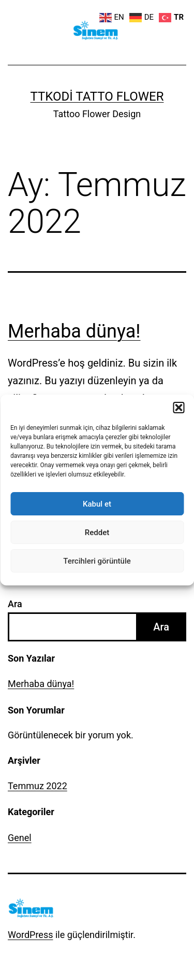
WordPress (30, 935)
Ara (15, 604)
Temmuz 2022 (38, 786)
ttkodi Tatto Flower (97, 96)
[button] (178, 408)
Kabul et (97, 504)
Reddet (97, 533)
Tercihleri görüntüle (97, 561)
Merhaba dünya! (74, 331)
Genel (20, 838)
